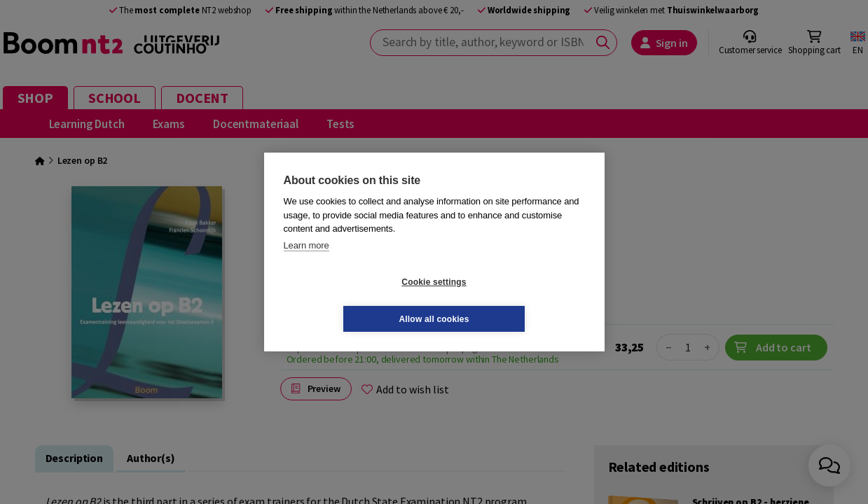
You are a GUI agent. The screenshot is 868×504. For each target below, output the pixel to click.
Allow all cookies (517, 300)
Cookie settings (350, 300)
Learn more (306, 264)
